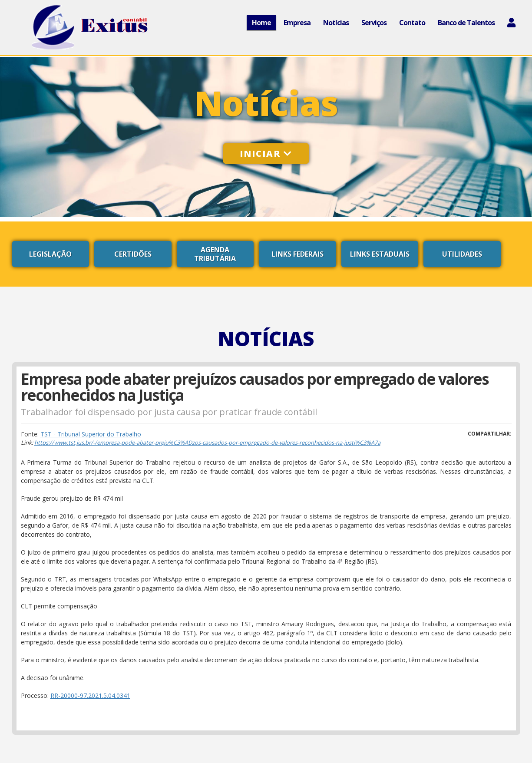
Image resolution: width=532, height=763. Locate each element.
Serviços (374, 23)
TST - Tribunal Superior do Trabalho (91, 434)
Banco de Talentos (466, 23)
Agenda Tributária (215, 254)
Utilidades (462, 254)
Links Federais (297, 254)
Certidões (133, 254)
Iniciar (266, 154)
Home (261, 23)
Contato (412, 23)
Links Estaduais (380, 254)
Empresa (297, 23)
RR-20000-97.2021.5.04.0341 (90, 695)
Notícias (336, 23)
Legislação (50, 254)
